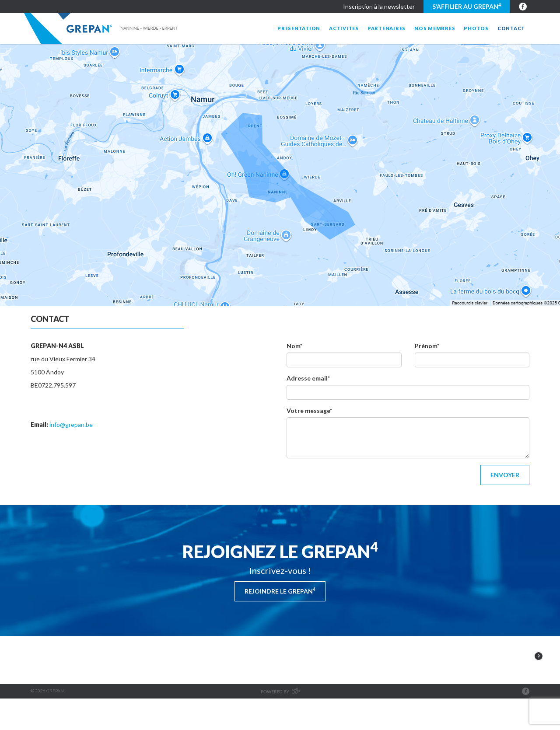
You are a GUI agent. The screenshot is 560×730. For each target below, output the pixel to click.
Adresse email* (308, 378)
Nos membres (435, 28)
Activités (344, 28)
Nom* (294, 346)
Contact (511, 28)
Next (539, 675)
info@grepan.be (71, 424)
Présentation (299, 28)
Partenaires (387, 28)
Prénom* (427, 346)
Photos (476, 28)
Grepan (102, 28)
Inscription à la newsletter (379, 6)
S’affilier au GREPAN (467, 6)
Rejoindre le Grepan (280, 590)
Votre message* (309, 410)
